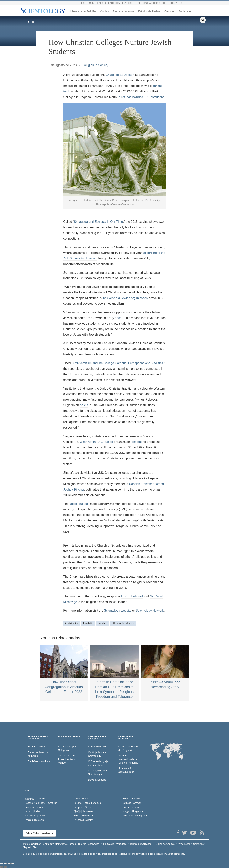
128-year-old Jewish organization (125, 298)
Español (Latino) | (87, 803)
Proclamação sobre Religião (126, 770)
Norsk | (83, 816)
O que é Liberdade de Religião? (129, 748)
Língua (26, 790)
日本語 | (83, 811)
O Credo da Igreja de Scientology (98, 763)
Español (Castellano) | (41, 803)
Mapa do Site (30, 847)
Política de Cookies (165, 844)
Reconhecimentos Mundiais (38, 754)
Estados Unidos (37, 746)
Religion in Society (96, 65)
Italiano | (33, 811)
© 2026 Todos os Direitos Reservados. (61, 844)
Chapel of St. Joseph (120, 75)
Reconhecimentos (123, 11)
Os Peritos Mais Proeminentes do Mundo (67, 759)
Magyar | (133, 811)
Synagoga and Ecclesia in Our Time (98, 222)
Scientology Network (150, 611)
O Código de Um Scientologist (97, 772)
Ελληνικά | (82, 807)
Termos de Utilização (141, 844)
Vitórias (104, 11)
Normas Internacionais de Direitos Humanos (128, 759)
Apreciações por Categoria (67, 748)
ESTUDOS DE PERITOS (69, 737)
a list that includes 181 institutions (141, 97)
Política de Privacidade (115, 844)
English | (131, 799)
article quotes (79, 504)
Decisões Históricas (39, 761)
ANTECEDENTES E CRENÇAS (97, 738)
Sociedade (185, 11)
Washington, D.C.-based (96, 442)
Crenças (169, 11)
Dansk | (81, 799)
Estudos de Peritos (149, 11)
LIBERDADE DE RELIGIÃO (126, 738)
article (84, 405)
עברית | (131, 807)
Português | (135, 816)
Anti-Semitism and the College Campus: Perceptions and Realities (118, 363)
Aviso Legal (184, 844)
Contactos (198, 844)
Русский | (34, 820)
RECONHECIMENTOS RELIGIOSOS (38, 738)
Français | (34, 807)
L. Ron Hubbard (132, 596)
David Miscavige (97, 780)
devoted (137, 442)
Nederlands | (35, 816)
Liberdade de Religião (83, 11)
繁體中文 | (35, 799)
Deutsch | (132, 803)
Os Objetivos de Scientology (97, 754)
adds (118, 318)
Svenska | (83, 820)
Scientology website (118, 611)
